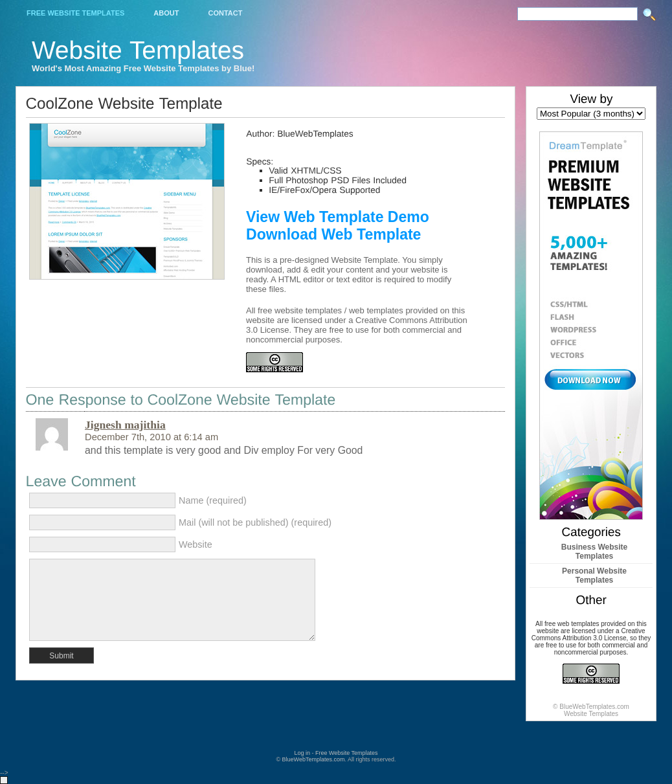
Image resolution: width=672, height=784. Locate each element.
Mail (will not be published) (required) (255, 522)
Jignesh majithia (125, 425)
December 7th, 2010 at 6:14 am (151, 437)
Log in (302, 753)
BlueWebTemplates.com (314, 759)
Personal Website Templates (594, 576)
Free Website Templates (75, 13)
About (166, 13)
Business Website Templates (594, 552)
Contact (225, 13)
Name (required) (213, 500)
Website (196, 544)
